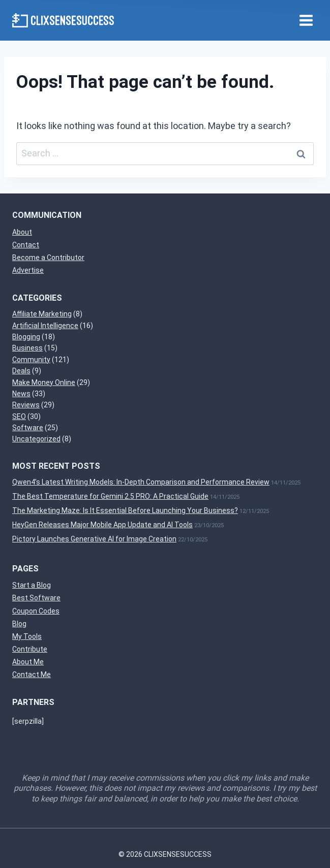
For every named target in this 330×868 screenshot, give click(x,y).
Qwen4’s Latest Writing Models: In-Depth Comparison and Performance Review (141, 482)
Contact (26, 245)
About (22, 232)
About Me (28, 662)
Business (27, 348)
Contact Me (32, 674)
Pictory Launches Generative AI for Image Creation (94, 539)
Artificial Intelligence (45, 326)
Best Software (36, 598)
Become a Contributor (48, 258)
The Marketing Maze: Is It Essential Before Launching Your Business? (125, 510)
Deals (21, 371)
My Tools (27, 636)
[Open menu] (306, 20)
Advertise (28, 270)
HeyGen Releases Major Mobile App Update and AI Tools (102, 525)
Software (28, 428)
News (21, 394)
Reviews (26, 405)
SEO (19, 416)
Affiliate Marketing (42, 314)
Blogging (26, 337)
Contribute (30, 649)
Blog (19, 624)
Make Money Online (44, 382)
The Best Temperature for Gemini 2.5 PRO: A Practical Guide (110, 496)
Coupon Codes (36, 611)
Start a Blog (32, 585)
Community (31, 360)
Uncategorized (36, 439)
